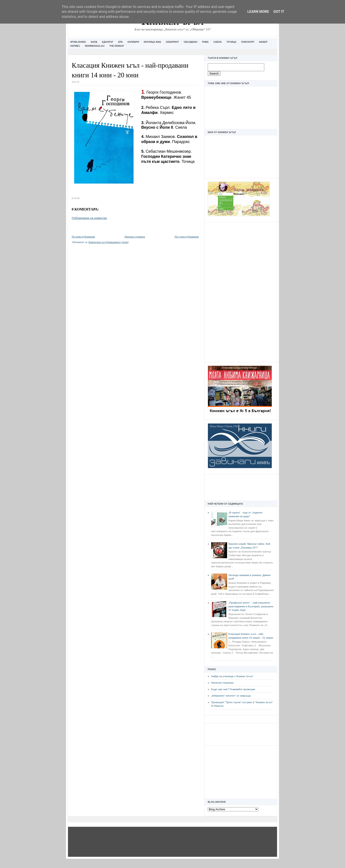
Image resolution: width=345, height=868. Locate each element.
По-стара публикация (187, 237)
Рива (205, 42)
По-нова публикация (83, 237)
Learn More (258, 12)
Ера (120, 42)
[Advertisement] (241, 292)
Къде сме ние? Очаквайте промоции (233, 689)
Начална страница (222, 683)
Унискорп (248, 42)
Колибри (133, 42)
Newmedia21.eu (95, 46)
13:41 (77, 198)
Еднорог (108, 42)
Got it (279, 12)
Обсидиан (191, 42)
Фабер (263, 42)
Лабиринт (172, 42)
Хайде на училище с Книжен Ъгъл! (232, 676)
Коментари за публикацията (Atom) (108, 242)
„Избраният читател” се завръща (231, 696)
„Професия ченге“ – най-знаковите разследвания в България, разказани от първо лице (251, 606)
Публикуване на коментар (89, 218)
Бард (94, 42)
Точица (231, 42)
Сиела (218, 42)
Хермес (75, 46)
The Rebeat (117, 46)
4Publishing (78, 42)
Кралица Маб (152, 42)
